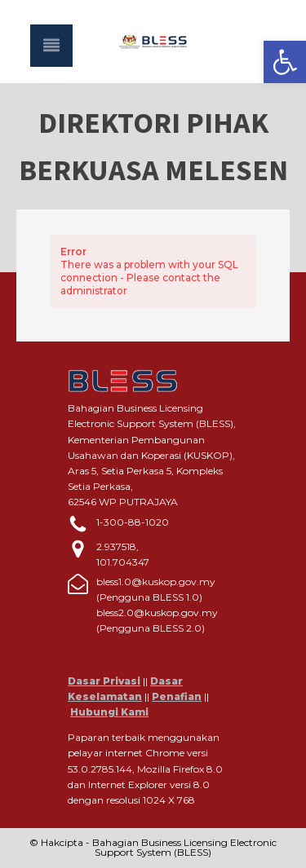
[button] (285, 62)
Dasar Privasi (104, 681)
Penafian (177, 696)
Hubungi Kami (109, 712)
